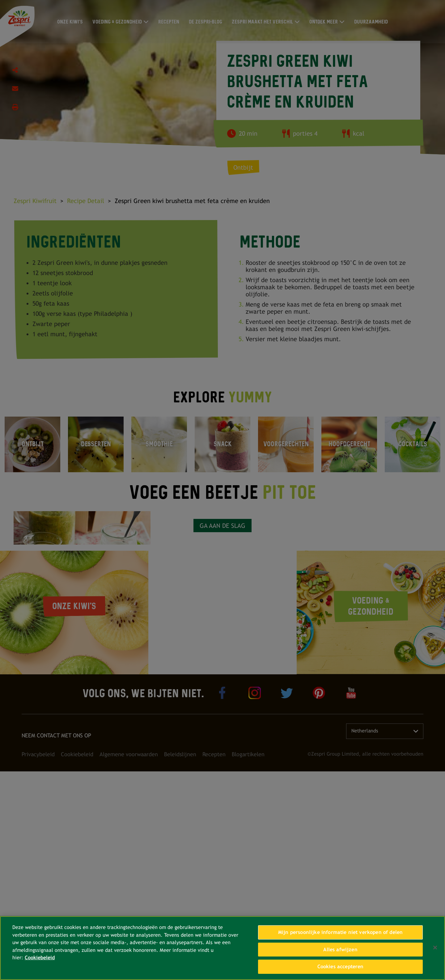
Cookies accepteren (341, 967)
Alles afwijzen (340, 950)
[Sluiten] (435, 948)
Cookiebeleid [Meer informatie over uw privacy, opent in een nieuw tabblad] (40, 958)
